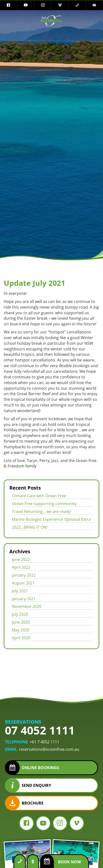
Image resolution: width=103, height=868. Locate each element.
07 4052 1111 (40, 730)
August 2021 (23, 583)
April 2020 (21, 638)
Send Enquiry (36, 785)
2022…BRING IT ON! (30, 527)
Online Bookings (40, 768)
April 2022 (21, 567)
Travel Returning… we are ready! (42, 511)
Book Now (69, 862)
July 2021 (20, 591)
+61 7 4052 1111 (44, 742)
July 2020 (20, 614)
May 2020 (21, 630)
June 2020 (21, 622)
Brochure (33, 803)
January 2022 (24, 575)
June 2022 (21, 559)
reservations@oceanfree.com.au (49, 749)
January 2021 (24, 599)
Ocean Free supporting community (44, 504)
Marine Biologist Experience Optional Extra (51, 519)
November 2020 (27, 606)
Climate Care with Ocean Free (39, 496)
